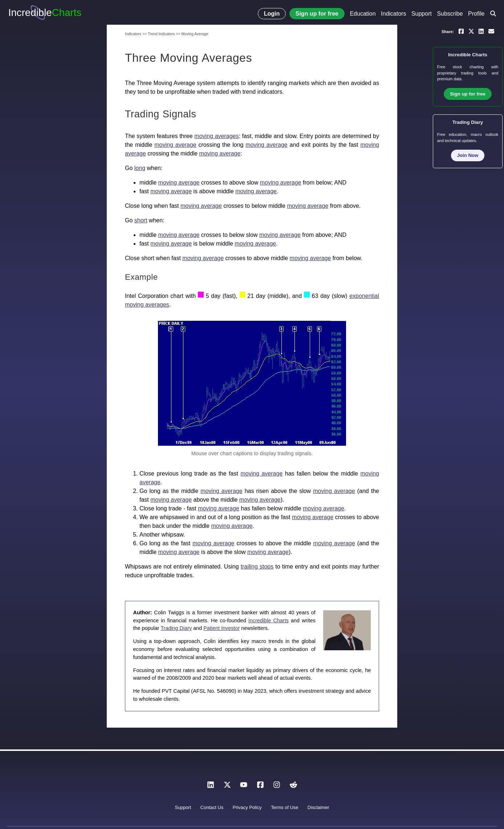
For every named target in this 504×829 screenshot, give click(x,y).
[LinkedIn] (211, 787)
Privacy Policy (247, 807)
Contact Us (212, 807)
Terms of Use (284, 807)
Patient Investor (221, 628)
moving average (175, 145)
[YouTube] (244, 787)
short (141, 220)
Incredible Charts (269, 620)
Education (363, 14)
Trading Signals (160, 114)
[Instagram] (277, 787)
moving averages (216, 136)
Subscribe (450, 14)
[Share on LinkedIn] (481, 31)
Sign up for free (317, 14)
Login (272, 14)
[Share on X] (471, 31)
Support (422, 14)
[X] (227, 787)
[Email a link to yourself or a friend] (491, 31)
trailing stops (257, 567)
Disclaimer (318, 807)
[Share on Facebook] (461, 31)
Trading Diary (176, 628)
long (140, 168)
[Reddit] (293, 787)
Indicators (393, 14)
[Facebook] (260, 787)
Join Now (468, 155)
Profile (476, 14)
